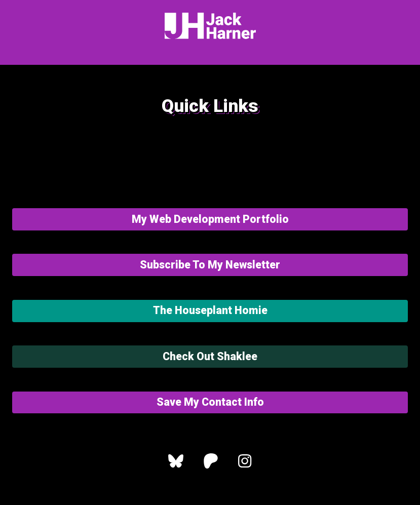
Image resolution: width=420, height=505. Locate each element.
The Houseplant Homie (210, 310)
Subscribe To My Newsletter (210, 265)
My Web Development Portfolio (210, 219)
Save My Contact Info (210, 402)
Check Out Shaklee (210, 356)
